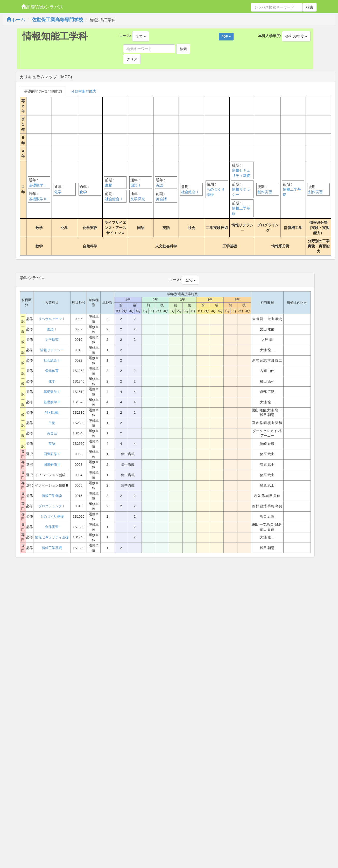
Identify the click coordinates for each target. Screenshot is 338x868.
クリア (132, 59)
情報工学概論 (52, 496)
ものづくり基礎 (216, 192)
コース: (125, 36)
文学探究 (138, 199)
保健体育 (52, 371)
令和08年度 (296, 36)
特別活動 (52, 412)
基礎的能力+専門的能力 (43, 91)
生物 (109, 185)
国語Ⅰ (136, 185)
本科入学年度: (270, 36)
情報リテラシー (241, 192)
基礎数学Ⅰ (38, 185)
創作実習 (265, 192)
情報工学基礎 (241, 211)
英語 (159, 185)
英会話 (161, 199)
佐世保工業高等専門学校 (58, 20)
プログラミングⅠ (52, 506)
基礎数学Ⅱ (38, 199)
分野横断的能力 (84, 91)
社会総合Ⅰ (114, 199)
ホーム (16, 20)
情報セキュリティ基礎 (241, 173)
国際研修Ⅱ (52, 465)
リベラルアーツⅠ (52, 319)
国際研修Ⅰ (52, 454)
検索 (310, 7)
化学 (58, 192)
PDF (226, 37)
